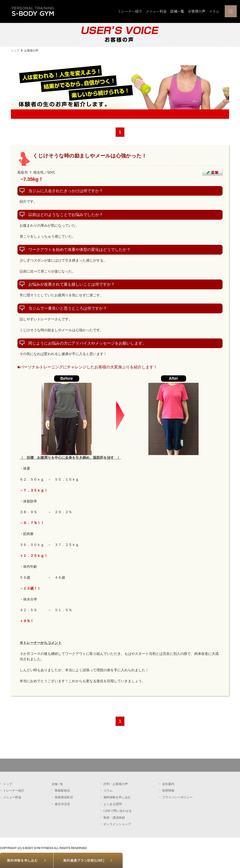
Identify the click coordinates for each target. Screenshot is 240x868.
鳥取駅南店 (62, 790)
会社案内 (168, 784)
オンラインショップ (117, 824)
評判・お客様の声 (116, 784)
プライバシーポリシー (177, 797)
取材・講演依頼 (114, 818)
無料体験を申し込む (22, 860)
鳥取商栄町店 (64, 797)
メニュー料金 (156, 11)
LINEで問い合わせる (118, 811)
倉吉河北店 (62, 804)
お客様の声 (197, 11)
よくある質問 (113, 804)
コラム (214, 11)
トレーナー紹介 (130, 11)
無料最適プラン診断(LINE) (84, 860)
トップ (15, 51)
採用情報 (168, 790)
